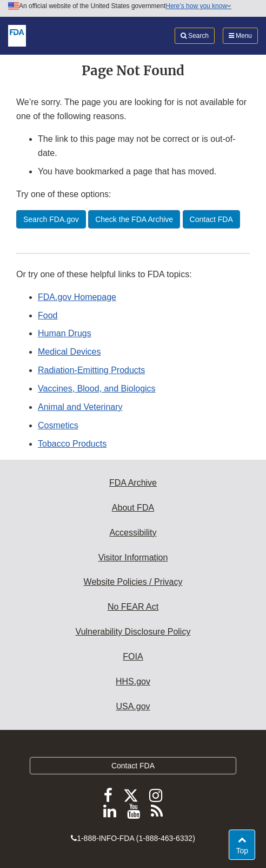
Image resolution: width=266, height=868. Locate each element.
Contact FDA (133, 766)
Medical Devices (69, 352)
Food (48, 315)
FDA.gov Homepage (77, 297)
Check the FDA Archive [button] (134, 219)
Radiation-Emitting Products (91, 370)
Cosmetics (58, 425)
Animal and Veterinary (80, 407)
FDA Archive (133, 483)
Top (245, 850)
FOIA (133, 657)
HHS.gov (133, 681)
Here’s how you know (198, 6)
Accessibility (133, 533)
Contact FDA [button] (211, 219)
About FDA (133, 508)
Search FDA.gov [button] (51, 219)
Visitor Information (133, 557)
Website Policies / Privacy (133, 582)
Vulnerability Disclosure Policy (133, 632)
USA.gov (133, 706)
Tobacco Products (72, 444)
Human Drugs (65, 333)
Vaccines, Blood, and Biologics (97, 389)
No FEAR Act (133, 607)
